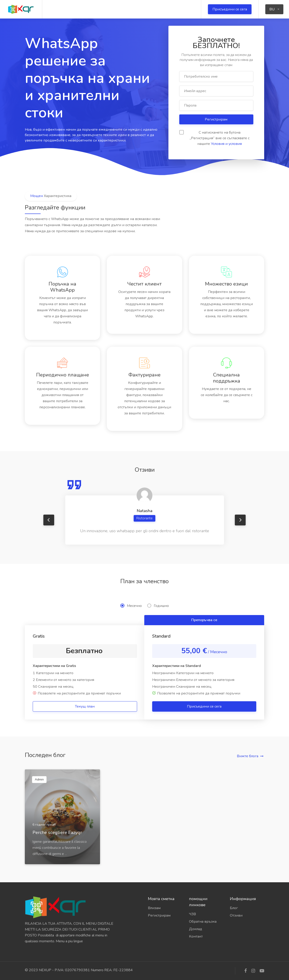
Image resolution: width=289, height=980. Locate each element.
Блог (234, 908)
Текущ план (85, 706)
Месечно (131, 606)
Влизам (154, 908)
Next (240, 520)
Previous (49, 520)
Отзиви (236, 915)
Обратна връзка (203, 922)
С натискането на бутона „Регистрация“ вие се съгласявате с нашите (214, 138)
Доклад (196, 929)
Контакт (196, 936)
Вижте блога (248, 756)
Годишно (158, 606)
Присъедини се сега (230, 9)
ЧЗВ (192, 914)
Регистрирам (217, 119)
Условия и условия (226, 144)
